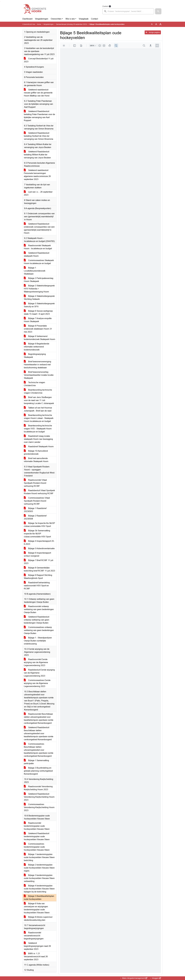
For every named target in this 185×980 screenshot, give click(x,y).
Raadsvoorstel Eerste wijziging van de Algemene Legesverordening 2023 (36, 662)
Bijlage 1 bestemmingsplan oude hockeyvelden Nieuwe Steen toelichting (39, 857)
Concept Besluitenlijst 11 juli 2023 (39, 60)
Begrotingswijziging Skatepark (35, 356)
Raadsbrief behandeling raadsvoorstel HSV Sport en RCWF (37, 586)
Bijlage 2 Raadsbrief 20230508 (35, 517)
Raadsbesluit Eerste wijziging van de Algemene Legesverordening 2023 (39, 673)
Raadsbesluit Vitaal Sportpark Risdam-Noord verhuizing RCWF (39, 492)
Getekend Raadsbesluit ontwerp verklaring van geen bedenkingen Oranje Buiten (37, 620)
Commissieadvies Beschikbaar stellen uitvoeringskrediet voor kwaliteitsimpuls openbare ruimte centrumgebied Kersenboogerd (39, 750)
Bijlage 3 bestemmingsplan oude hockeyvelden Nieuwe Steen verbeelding (39, 878)
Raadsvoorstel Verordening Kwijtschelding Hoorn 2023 (38, 788)
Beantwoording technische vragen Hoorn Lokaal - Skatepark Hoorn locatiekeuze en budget (39, 418)
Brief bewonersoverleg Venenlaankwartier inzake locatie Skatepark (39, 375)
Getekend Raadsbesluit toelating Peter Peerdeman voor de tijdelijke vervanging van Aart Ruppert (39, 116)
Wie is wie (70, 19)
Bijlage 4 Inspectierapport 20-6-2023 (39, 543)
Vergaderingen (42, 19)
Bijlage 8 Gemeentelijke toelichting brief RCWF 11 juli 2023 (39, 569)
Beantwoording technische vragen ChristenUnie (38, 391)
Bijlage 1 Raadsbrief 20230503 (35, 510)
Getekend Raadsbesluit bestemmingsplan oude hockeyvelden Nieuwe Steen (37, 836)
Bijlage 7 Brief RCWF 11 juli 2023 (39, 562)
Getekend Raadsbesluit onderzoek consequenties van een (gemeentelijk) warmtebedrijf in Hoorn (39, 228)
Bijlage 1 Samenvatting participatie (36, 762)
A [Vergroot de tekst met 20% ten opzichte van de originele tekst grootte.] (156, 24)
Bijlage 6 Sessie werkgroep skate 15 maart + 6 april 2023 (38, 312)
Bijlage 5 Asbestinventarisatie (39, 548)
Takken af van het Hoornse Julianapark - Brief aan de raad (38, 409)
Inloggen (156, 978)
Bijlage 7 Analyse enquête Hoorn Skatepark (38, 320)
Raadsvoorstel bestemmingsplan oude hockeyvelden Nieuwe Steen (37, 826)
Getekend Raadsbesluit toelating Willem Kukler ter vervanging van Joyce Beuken (37, 155)
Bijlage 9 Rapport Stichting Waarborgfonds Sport (38, 577)
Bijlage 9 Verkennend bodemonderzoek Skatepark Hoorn (39, 338)
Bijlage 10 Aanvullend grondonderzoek (36, 452)
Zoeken (105, 6)
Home (39, 24)
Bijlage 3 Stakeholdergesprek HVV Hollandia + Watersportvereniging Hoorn (39, 289)
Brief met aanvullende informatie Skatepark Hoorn (36, 460)
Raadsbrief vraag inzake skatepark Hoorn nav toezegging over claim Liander (38, 439)
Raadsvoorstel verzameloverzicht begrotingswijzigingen (34, 936)
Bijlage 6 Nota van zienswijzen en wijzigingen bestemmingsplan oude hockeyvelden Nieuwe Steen (37, 908)
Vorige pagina (153, 32)
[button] (158, 11)
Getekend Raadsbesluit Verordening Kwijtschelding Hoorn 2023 (39, 797)
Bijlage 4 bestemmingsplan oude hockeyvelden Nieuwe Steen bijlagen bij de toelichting (39, 889)
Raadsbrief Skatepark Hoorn (39, 447)
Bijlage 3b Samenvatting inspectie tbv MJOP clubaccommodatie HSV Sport (37, 534)
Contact (94, 19)
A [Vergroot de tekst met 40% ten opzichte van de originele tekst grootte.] (160, 24)
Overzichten (56, 19)
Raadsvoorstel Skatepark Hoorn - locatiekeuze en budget (38, 247)
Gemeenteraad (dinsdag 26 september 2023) (72, 24)
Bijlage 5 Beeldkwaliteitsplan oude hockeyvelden (39, 898)
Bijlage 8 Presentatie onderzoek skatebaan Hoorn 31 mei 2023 (38, 329)
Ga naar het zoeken (0, 2)
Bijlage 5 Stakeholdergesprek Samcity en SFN (39, 305)
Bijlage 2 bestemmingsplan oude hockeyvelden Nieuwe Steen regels (39, 868)
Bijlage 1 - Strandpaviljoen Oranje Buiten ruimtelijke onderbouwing (38, 641)
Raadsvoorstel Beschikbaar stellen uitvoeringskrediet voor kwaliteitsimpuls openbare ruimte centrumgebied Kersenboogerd (39, 719)
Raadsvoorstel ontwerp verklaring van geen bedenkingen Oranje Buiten (39, 609)
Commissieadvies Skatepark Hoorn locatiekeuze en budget (39, 262)
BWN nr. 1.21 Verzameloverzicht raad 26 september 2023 (36, 957)
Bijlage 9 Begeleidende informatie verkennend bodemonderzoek (37, 347)
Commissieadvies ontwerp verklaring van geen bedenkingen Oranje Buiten (39, 630)
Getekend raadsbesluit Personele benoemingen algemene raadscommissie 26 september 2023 (37, 175)
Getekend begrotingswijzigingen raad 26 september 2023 (37, 946)
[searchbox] (128, 11)
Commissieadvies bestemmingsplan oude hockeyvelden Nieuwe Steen (37, 847)
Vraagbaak (84, 19)
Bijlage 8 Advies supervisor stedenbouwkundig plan (38, 919)
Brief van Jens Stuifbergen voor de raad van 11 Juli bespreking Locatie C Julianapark (39, 400)
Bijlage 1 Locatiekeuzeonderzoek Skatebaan (35, 271)
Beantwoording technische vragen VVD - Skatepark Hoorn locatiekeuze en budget (38, 429)
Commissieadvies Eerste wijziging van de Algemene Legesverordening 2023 (37, 683)
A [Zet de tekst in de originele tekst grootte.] (152, 24)
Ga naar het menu (1, 2)
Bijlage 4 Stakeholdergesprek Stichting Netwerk (39, 298)
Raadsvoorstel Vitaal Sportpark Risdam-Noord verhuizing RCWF (35, 483)
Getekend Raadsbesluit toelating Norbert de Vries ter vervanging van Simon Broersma (38, 136)
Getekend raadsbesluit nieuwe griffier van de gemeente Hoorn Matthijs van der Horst (38, 93)
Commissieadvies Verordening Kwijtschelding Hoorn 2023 (39, 807)
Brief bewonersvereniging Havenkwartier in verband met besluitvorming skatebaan (37, 365)
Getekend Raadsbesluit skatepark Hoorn (37, 254)
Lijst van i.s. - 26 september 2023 (38, 193)
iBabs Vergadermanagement (134, 978)
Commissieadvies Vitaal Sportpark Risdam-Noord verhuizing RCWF (37, 501)
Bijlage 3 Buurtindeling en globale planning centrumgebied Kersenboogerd (38, 771)
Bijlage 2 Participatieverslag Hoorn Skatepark (39, 280)
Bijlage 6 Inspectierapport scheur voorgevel (37, 554)
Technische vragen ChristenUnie (34, 384)
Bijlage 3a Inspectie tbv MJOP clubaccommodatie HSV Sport (39, 525)
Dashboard (27, 19)
